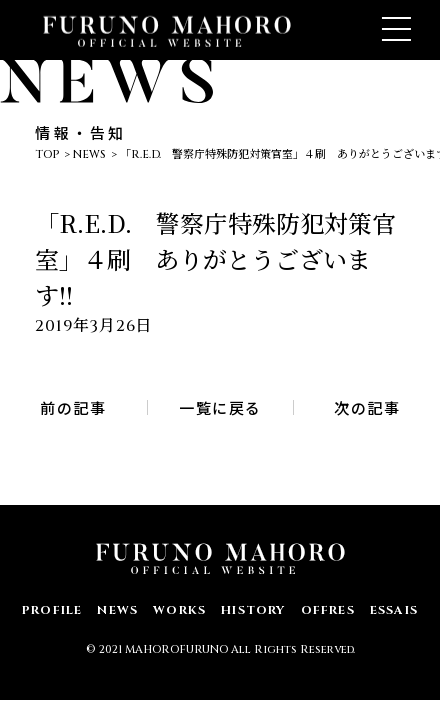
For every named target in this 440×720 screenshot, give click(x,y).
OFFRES (328, 610)
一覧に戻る (220, 407)
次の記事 (367, 407)
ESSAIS (394, 610)
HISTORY (253, 610)
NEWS (89, 154)
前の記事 (73, 407)
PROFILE (52, 610)
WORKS (179, 610)
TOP (47, 154)
